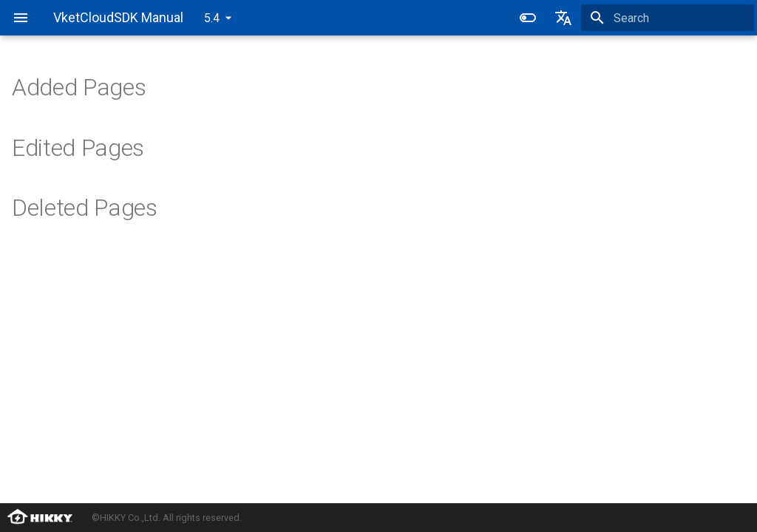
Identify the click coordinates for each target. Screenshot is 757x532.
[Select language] (563, 18)
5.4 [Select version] (212, 18)
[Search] (668, 18)
